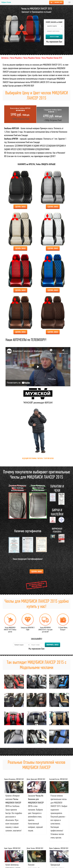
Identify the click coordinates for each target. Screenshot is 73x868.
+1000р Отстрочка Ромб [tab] (20, 114)
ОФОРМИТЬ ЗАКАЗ (56, 2)
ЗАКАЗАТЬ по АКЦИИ (54, 37)
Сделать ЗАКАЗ (36, 571)
